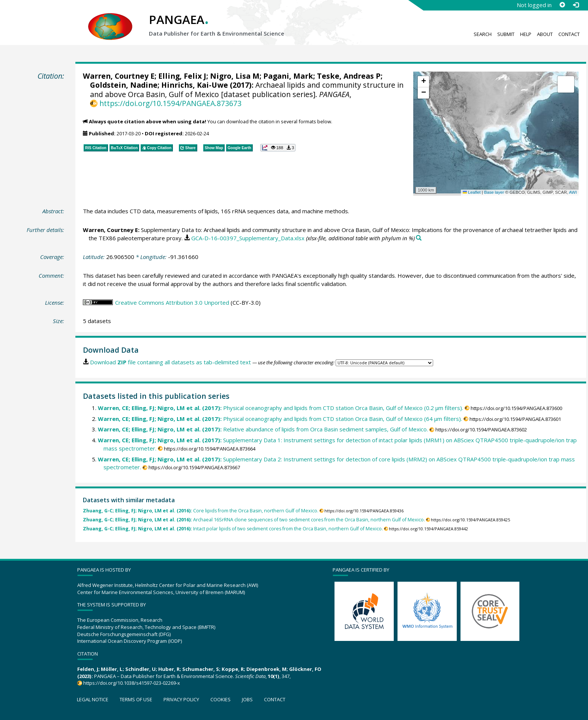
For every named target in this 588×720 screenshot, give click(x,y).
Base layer (494, 192)
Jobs (247, 699)
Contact (569, 34)
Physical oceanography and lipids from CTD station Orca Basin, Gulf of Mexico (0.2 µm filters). (280, 408)
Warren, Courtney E (119, 76)
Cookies (220, 699)
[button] (423, 82)
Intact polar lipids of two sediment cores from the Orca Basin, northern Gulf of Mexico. (233, 529)
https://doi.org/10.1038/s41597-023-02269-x (132, 683)
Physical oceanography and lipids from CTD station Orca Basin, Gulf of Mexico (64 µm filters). (280, 419)
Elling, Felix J (182, 76)
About (545, 34)
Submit (506, 34)
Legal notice (93, 699)
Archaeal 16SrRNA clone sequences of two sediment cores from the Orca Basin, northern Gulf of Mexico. (254, 520)
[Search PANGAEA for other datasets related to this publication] (419, 238)
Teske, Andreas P (349, 76)
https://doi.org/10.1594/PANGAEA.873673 (170, 103)
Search (483, 34)
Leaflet (472, 192)
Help (526, 34)
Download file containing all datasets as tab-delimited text (170, 362)
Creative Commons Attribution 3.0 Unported (172, 302)
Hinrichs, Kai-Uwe (195, 85)
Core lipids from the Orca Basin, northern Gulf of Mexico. (201, 511)
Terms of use (136, 699)
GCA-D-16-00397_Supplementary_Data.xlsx (248, 238)
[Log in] (576, 5)
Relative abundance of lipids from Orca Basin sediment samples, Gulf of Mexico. (263, 429)
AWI (573, 192)
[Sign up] (562, 5)
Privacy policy (181, 699)
